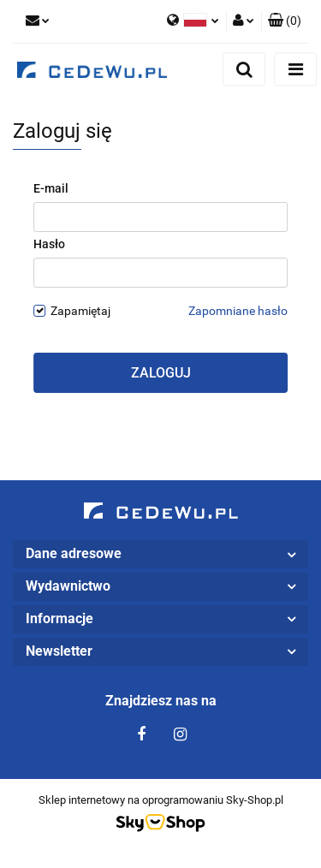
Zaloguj (161, 373)
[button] (285, 21)
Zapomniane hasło (238, 311)
